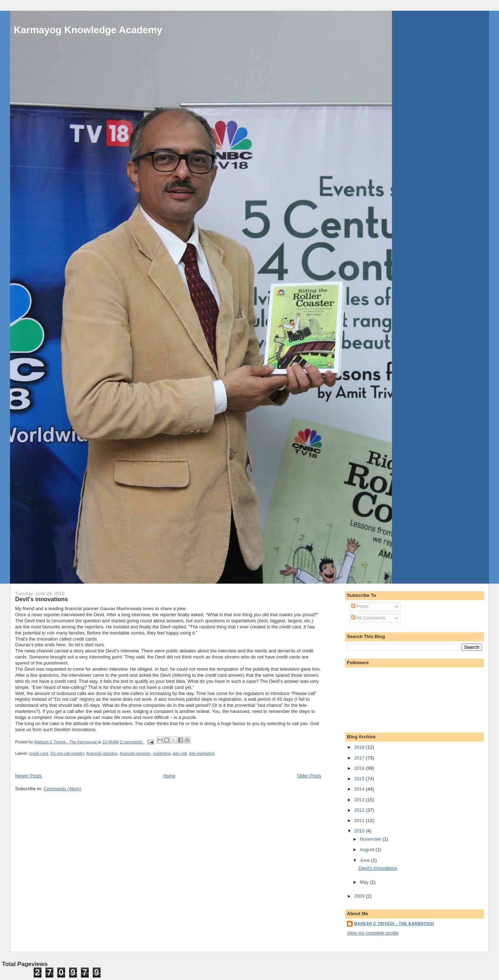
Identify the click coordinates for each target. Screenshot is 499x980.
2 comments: (132, 742)
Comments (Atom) (62, 789)
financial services (135, 753)
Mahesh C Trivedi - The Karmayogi (394, 924)
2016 (360, 768)
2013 (360, 800)
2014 (360, 789)
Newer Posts (28, 776)
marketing (162, 753)
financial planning (102, 753)
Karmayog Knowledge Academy (88, 30)
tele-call (180, 753)
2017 (360, 758)
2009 (360, 896)
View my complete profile (373, 933)
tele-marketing (202, 753)
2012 (360, 810)
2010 (360, 831)
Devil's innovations (41, 599)
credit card (39, 753)
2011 (360, 820)
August (368, 849)
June (365, 860)
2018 (360, 747)
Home (169, 776)
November (371, 839)
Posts (360, 606)
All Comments (368, 618)
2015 (360, 779)
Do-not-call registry (67, 753)
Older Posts (309, 776)
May (365, 882)
